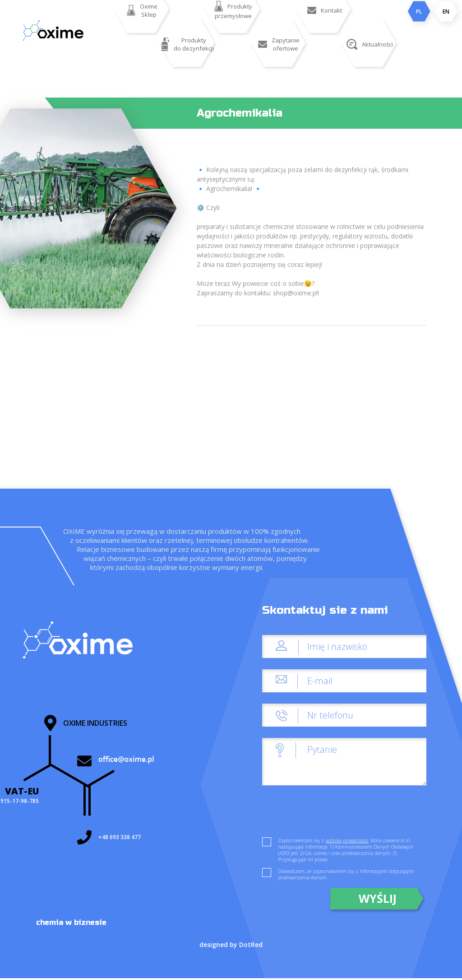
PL (419, 12)
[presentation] (331, 814)
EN (446, 12)
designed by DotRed (231, 945)
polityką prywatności (347, 840)
